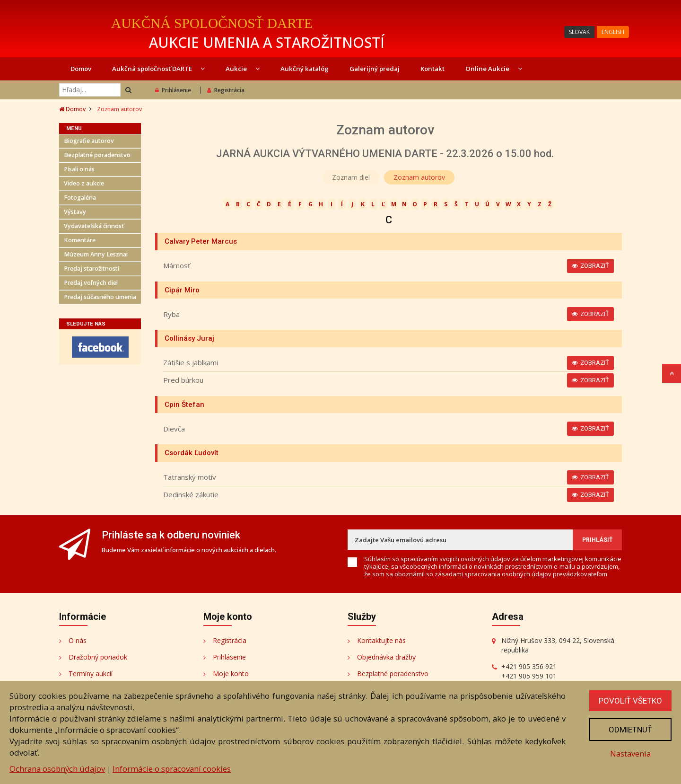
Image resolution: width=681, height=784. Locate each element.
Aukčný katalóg (305, 69)
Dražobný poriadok (98, 657)
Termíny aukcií (91, 674)
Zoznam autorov (419, 177)
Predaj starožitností (92, 269)
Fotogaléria (80, 198)
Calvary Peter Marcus (201, 241)
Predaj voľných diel (91, 283)
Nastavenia (630, 753)
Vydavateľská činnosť (94, 226)
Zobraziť (590, 266)
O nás (78, 640)
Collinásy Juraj (189, 338)
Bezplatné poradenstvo (97, 155)
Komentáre (80, 240)
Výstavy (75, 212)
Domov (81, 69)
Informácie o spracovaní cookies (172, 769)
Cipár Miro (182, 290)
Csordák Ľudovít (192, 453)
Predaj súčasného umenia (100, 297)
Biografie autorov (89, 141)
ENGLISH (613, 32)
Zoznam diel (351, 177)
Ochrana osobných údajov (57, 769)
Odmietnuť (630, 730)
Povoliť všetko (630, 701)
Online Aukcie (494, 69)
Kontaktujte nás (381, 640)
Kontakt (432, 69)
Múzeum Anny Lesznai (96, 254)
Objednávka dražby (386, 657)
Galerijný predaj (375, 69)
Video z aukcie (84, 183)
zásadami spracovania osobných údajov (493, 574)
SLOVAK (579, 32)
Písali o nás (79, 169)
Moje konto (231, 674)
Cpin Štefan (184, 405)
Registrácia (226, 90)
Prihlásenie (173, 90)
